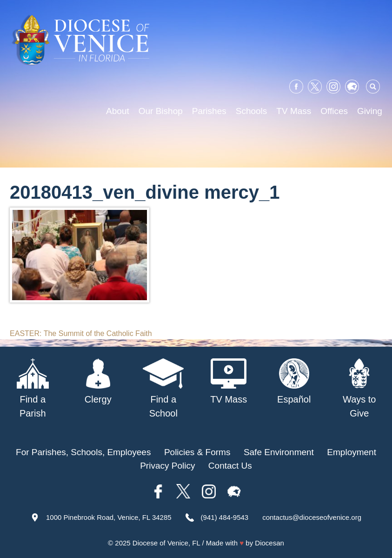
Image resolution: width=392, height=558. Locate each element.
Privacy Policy (167, 466)
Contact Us (230, 466)
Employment (352, 452)
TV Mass (294, 111)
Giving (370, 111)
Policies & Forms (197, 452)
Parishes (209, 111)
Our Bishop (161, 111)
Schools (252, 111)
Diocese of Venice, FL (166, 543)
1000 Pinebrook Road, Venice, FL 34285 (109, 517)
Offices (334, 111)
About (118, 111)
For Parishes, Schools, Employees (83, 452)
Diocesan (269, 543)
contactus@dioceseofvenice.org (312, 517)
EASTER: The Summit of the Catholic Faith (81, 333)
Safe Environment (279, 452)
